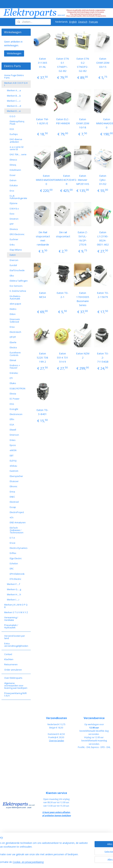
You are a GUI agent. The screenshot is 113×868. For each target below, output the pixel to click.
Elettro (13, 309)
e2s (12, 517)
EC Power (15, 399)
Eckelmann (15, 170)
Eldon (13, 314)
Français (93, 22)
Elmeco (13, 160)
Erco (12, 191)
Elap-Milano (16, 250)
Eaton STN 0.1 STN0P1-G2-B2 (63, 65)
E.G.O (13, 116)
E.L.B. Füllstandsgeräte (18, 197)
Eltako (13, 383)
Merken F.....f (13, 584)
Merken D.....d (14, 106)
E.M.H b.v (14, 209)
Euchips (14, 134)
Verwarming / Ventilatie (11, 619)
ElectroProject (17, 512)
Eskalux (14, 185)
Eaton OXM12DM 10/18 (83, 123)
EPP (12, 224)
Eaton (13, 255)
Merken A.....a (14, 90)
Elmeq (13, 165)
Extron (13, 180)
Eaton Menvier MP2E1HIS (83, 180)
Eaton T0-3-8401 (42, 412)
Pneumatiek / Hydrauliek (11, 626)
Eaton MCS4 (43, 295)
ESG (12, 404)
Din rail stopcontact (63, 234)
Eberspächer (16, 476)
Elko (12, 276)
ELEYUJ (13, 461)
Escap (13, 507)
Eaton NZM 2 (83, 355)
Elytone (14, 203)
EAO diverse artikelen (16, 140)
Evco (12, 214)
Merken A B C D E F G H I (16, 84)
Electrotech (15, 332)
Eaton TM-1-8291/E (42, 121)
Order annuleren (13, 670)
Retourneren (11, 664)
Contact (8, 654)
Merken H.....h (14, 594)
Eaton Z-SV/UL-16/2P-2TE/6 (83, 238)
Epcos (13, 445)
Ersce (13, 543)
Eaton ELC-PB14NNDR (63, 121)
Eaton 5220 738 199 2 (42, 357)
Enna (12, 492)
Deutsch (83, 22)
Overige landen (56, 741)
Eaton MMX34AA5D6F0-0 (46, 180)
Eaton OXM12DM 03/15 (103, 63)
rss (75, 862)
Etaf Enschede (17, 270)
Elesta (13, 394)
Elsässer (14, 481)
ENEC (12, 497)
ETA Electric (15, 579)
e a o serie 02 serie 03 (17, 148)
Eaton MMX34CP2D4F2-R (67, 180)
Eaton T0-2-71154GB (103, 357)
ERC (12, 569)
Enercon (14, 260)
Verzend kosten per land (15, 637)
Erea (12, 327)
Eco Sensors (16, 286)
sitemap (67, 862)
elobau (13, 466)
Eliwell (13, 430)
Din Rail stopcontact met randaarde (43, 238)
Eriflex (13, 553)
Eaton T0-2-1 (63, 295)
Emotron (14, 219)
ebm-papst (15, 304)
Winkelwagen (14, 53)
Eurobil (13, 265)
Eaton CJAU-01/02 (103, 180)
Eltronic (13, 486)
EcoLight (14, 409)
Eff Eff (13, 337)
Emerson (14, 435)
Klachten (9, 659)
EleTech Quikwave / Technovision (17, 530)
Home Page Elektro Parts (14, 76)
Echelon (14, 563)
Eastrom (14, 471)
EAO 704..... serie (18, 154)
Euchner (14, 239)
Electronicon (16, 414)
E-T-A (12, 538)
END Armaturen (18, 522)
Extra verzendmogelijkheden (16, 645)
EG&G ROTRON (17, 388)
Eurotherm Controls (15, 354)
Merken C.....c (14, 101)
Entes (13, 440)
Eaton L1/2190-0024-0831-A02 (103, 238)
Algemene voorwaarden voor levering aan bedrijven (16, 686)
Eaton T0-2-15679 (103, 295)
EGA (12, 425)
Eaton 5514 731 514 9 (63, 357)
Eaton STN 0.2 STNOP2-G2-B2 (83, 65)
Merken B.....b (14, 96)
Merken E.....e (14, 111)
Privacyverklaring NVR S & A (15, 694)
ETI (11, 378)
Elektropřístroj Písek (17, 123)
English (73, 22)
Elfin (12, 419)
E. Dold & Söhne (18, 291)
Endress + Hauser (15, 367)
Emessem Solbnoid (15, 320)
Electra (13, 347)
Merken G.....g (14, 589)
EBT (12, 456)
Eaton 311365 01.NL (43, 63)
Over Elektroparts (13, 678)
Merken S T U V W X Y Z (16, 612)
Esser (13, 175)
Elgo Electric (16, 558)
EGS (12, 129)
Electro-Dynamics (19, 548)
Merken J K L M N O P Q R (16, 606)
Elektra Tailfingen (19, 281)
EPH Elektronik (17, 574)
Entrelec (14, 373)
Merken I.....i (13, 600)
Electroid (14, 502)
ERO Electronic (17, 234)
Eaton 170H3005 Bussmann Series (83, 299)
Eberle (13, 342)
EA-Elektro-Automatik (15, 297)
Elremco (14, 229)
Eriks (12, 245)
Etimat (13, 360)
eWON (13, 450)
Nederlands (61, 22)
